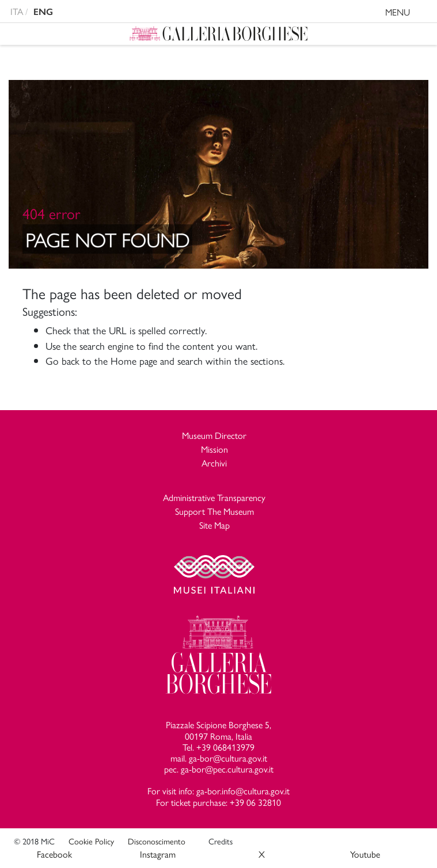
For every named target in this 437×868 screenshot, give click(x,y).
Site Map (214, 525)
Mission (214, 449)
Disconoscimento (157, 841)
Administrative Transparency (214, 497)
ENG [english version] (43, 12)
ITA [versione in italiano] (17, 11)
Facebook (54, 854)
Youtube (365, 854)
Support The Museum (214, 511)
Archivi (214, 463)
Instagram (158, 854)
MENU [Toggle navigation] (409, 14)
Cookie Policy (91, 841)
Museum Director (214, 435)
